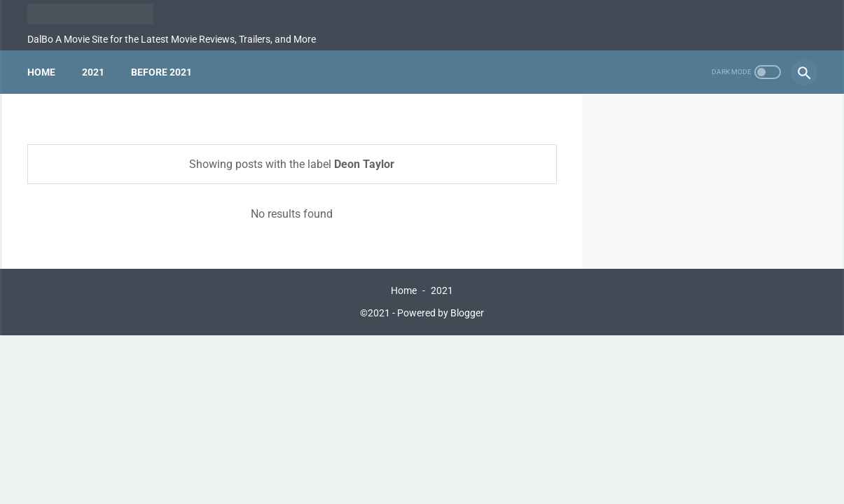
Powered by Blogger (441, 313)
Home (41, 72)
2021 (93, 72)
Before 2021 (161, 72)
